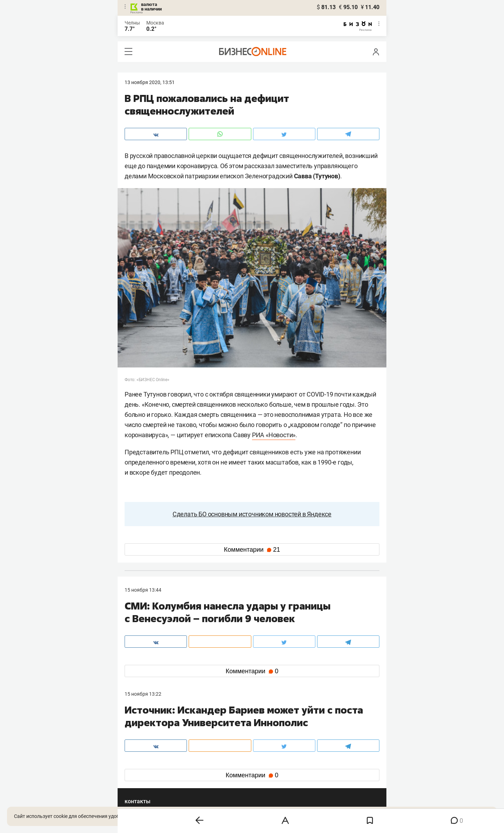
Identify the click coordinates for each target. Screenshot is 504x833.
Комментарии (252, 550)
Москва (155, 23)
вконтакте (143, 762)
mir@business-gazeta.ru (236, 738)
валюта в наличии (151, 7)
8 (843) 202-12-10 (144, 729)
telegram (141, 773)
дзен (263, 773)
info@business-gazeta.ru (152, 738)
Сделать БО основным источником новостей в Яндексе (252, 514)
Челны (132, 23)
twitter (265, 762)
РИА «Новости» (274, 435)
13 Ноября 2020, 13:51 (150, 82)
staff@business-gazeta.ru (323, 729)
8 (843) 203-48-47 (229, 729)
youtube (140, 784)
